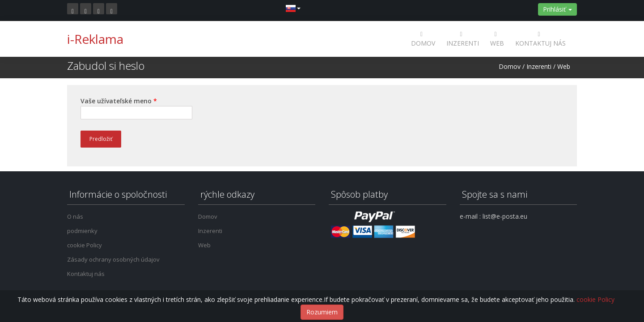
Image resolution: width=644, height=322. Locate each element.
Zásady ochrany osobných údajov (113, 259)
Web (497, 39)
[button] (293, 8)
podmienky (82, 231)
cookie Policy (85, 245)
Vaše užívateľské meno (119, 101)
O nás (75, 216)
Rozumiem (322, 312)
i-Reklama (95, 39)
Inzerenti (463, 39)
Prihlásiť (557, 9)
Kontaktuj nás (540, 39)
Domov (423, 39)
